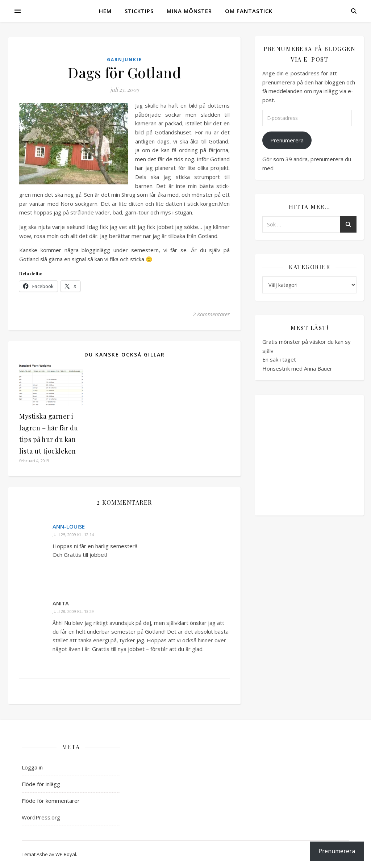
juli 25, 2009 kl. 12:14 (73, 535)
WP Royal (66, 854)
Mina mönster (189, 11)
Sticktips (139, 11)
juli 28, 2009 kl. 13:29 (73, 611)
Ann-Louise (69, 526)
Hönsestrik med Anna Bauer (297, 368)
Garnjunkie (124, 60)
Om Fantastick (249, 11)
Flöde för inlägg (41, 784)
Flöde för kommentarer (51, 801)
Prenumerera (287, 140)
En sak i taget (279, 359)
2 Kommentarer (211, 314)
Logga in (32, 767)
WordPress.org (41, 817)
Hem (105, 11)
